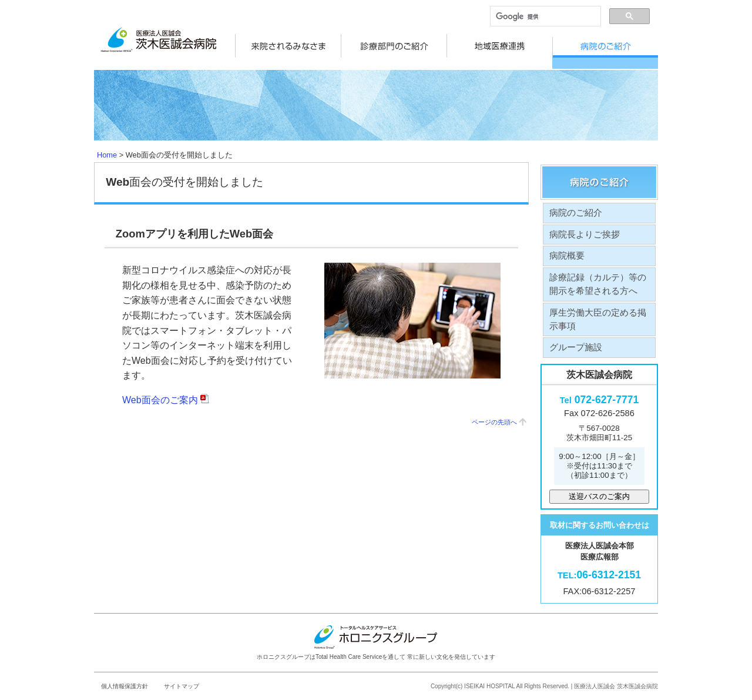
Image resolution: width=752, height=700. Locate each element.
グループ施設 (576, 338)
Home (107, 145)
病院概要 (567, 247)
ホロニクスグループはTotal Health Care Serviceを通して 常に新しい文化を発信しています (376, 633)
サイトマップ (182, 677)
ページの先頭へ (494, 413)
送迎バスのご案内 (599, 487)
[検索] (544, 16)
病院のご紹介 (576, 203)
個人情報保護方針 (125, 677)
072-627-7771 (600, 391)
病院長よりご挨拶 (585, 225)
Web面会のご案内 (166, 391)
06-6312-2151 (599, 566)
